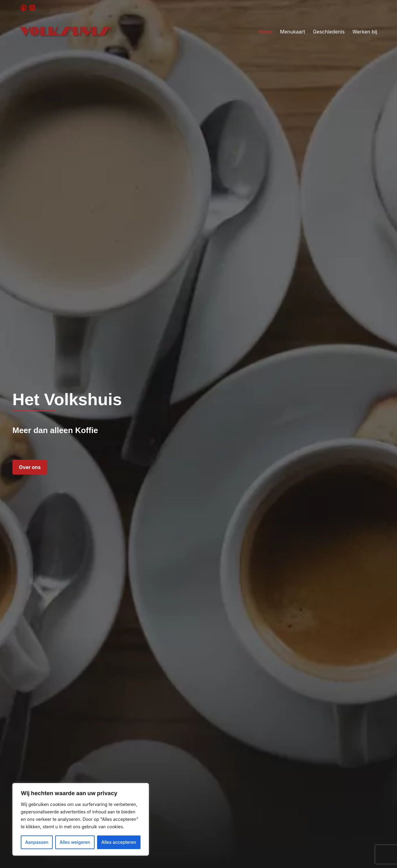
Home (265, 32)
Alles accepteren (119, 842)
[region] (81, 819)
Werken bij (365, 32)
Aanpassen (37, 842)
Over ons (30, 467)
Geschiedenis (329, 32)
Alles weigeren (75, 842)
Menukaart (293, 32)
